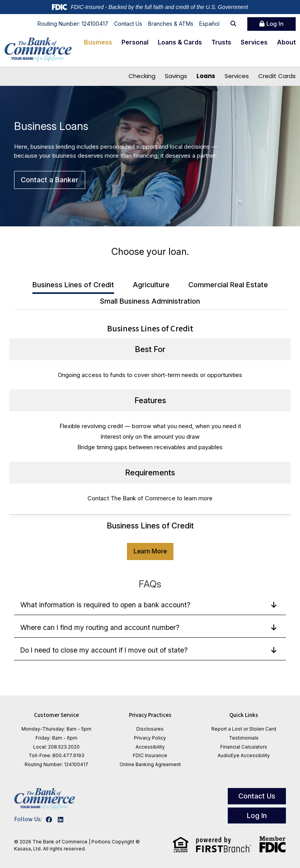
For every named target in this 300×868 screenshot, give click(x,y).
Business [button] (98, 42)
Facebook (49, 820)
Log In (275, 24)
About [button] (286, 42)
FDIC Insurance (150, 755)
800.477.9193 (68, 755)
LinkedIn (61, 820)
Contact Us (128, 24)
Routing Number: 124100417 (73, 24)
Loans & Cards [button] (180, 42)
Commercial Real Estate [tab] (228, 285)
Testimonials (244, 738)
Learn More (150, 551)
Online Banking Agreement (150, 764)
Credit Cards (277, 76)
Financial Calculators (244, 747)
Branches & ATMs (171, 24)
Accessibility (150, 747)
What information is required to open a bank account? (107, 605)
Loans (206, 76)
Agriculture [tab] (151, 285)
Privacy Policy (150, 738)
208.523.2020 (64, 747)
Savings (176, 76)
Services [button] (254, 42)
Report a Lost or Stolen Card (244, 729)
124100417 (76, 764)
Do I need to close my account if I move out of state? (106, 650)
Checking (142, 76)
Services (237, 76)
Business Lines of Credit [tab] (73, 285)
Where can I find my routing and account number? (101, 627)
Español (209, 24)
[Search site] (233, 24)
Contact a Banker (50, 180)
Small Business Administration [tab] (150, 301)
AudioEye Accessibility (244, 755)
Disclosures (150, 729)
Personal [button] (135, 42)
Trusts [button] (221, 42)
